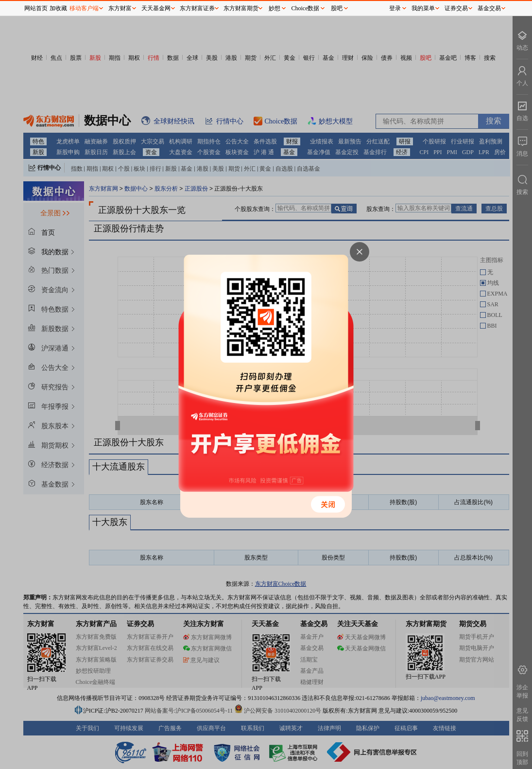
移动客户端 (84, 8)
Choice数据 (306, 8)
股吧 (337, 8)
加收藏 (58, 8)
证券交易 (456, 8)
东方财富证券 (197, 8)
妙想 (275, 8)
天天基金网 (156, 8)
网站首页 (36, 8)
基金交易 (489, 8)
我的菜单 (423, 8)
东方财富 (120, 8)
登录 (395, 8)
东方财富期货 (241, 8)
